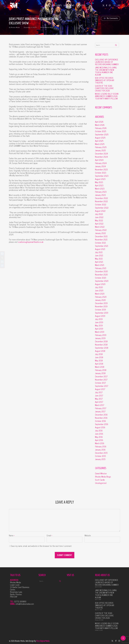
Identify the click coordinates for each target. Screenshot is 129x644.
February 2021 (101, 268)
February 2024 (101, 163)
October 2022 (101, 205)
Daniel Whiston (101, 473)
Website (88, 535)
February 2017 (101, 408)
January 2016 (100, 450)
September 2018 (102, 348)
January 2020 (100, 300)
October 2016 (100, 421)
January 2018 (100, 373)
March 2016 (100, 443)
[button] (119, 5)
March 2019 (100, 332)
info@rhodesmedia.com (25, 604)
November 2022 (101, 201)
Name (12, 535)
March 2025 (100, 144)
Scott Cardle (100, 480)
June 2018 (99, 357)
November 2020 (101, 275)
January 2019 (100, 338)
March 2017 (100, 405)
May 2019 (99, 326)
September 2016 (102, 424)
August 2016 (100, 427)
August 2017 (100, 389)
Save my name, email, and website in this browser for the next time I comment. (41, 546)
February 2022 (101, 230)
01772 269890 (20, 601)
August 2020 (100, 284)
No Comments (110, 18)
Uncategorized (101, 483)
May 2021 (99, 259)
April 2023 (99, 185)
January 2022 (100, 233)
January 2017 (100, 411)
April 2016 (99, 440)
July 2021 (99, 252)
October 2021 (100, 243)
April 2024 (99, 160)
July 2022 (99, 214)
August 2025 (100, 138)
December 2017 (101, 376)
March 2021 (100, 265)
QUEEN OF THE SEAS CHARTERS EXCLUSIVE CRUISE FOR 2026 (104, 88)
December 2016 (101, 415)
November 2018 (101, 345)
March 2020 (100, 294)
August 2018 (100, 351)
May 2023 (99, 182)
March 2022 (100, 227)
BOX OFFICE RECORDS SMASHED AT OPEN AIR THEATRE (105, 80)
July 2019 (99, 319)
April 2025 (99, 141)
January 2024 (100, 166)
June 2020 (99, 291)
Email (49, 535)
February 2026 (101, 128)
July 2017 (99, 392)
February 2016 (101, 447)
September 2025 (102, 135)
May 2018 (99, 361)
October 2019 (100, 310)
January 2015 (100, 459)
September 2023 (102, 176)
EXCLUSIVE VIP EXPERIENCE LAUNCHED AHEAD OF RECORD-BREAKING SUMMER (107, 62)
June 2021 (99, 255)
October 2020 (101, 278)
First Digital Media (43, 641)
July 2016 (99, 431)
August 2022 (100, 211)
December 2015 (101, 453)
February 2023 (101, 192)
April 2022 (99, 224)
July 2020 (99, 287)
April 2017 (99, 402)
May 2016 (99, 437)
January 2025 (100, 150)
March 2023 (100, 189)
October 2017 (100, 383)
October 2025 (101, 131)
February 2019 (101, 335)
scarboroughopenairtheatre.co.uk (31, 242)
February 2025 (101, 147)
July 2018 (99, 354)
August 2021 (100, 249)
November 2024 (101, 157)
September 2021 (102, 246)
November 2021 (101, 240)
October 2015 (100, 456)
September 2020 (102, 281)
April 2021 (99, 262)
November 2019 (101, 306)
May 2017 (99, 399)
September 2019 (102, 313)
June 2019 (99, 322)
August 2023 (100, 179)
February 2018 (101, 370)
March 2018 (100, 367)
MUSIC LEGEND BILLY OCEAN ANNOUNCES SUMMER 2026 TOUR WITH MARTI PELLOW (107, 96)
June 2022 (99, 217)
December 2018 (101, 341)
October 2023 (101, 173)
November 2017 (101, 380)
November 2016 (101, 418)
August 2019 (100, 316)
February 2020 (101, 297)
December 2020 (101, 271)
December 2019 (101, 303)
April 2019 (99, 329)
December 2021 (101, 236)
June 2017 (99, 396)
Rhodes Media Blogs (47, 27)
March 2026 (100, 125)
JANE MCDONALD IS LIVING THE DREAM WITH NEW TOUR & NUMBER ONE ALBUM (106, 71)
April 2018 (99, 364)
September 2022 (102, 208)
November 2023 (101, 170)
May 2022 (99, 220)
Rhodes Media (15, 27)
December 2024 (101, 154)
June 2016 (99, 434)
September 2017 (102, 386)
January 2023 (100, 195)
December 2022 (101, 198)
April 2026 (99, 122)
